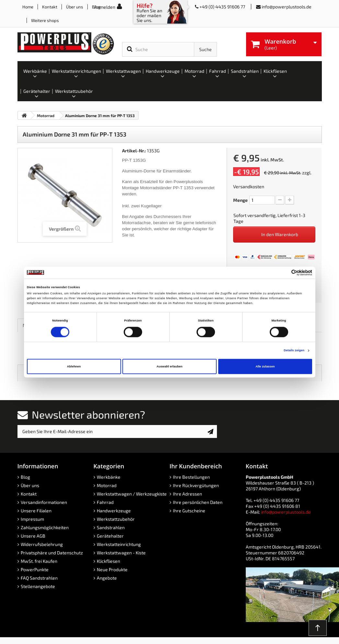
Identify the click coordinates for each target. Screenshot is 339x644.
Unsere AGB (33, 536)
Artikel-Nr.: (134, 151)
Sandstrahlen (111, 527)
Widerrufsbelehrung (42, 544)
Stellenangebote (38, 586)
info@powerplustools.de (287, 7)
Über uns (75, 7)
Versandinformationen (44, 502)
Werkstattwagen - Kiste (121, 553)
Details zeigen (294, 351)
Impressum (32, 519)
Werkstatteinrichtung (119, 544)
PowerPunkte (35, 569)
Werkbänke (109, 477)
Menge (240, 200)
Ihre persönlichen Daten (198, 502)
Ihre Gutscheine (189, 511)
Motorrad (107, 485)
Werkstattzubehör (116, 519)
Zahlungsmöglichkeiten (45, 527)
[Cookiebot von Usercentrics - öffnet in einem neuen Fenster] (284, 273)
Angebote (107, 578)
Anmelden (105, 7)
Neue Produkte (112, 569)
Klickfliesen (108, 561)
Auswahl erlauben (169, 366)
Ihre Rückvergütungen (196, 485)
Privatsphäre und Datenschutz (52, 553)
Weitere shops (45, 20)
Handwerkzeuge (114, 511)
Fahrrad (105, 502)
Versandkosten (249, 186)
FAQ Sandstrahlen (39, 578)
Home (28, 7)
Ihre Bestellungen (191, 477)
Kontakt (50, 7)
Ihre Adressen (187, 494)
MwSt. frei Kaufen (39, 561)
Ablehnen (74, 366)
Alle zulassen (265, 366)
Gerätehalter (110, 536)
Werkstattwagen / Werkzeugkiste (132, 494)
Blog (25, 477)
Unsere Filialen (36, 511)
